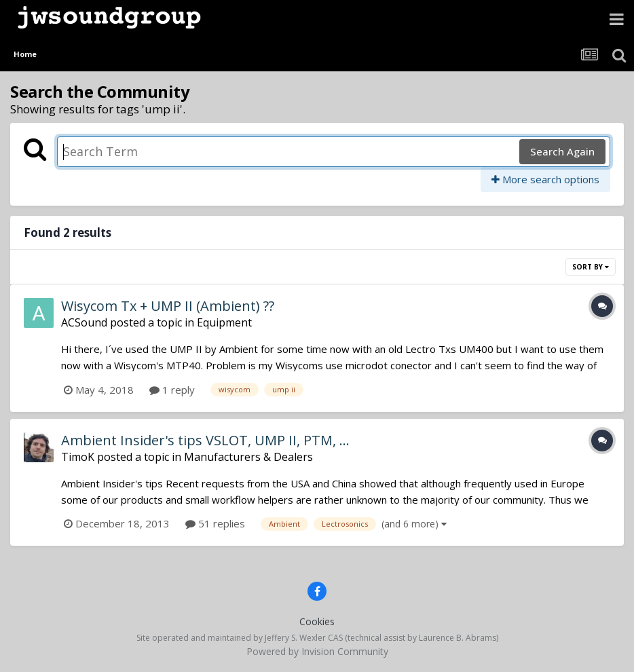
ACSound (84, 322)
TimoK (78, 457)
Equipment (224, 322)
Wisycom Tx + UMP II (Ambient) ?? (168, 306)
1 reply (172, 390)
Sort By (591, 267)
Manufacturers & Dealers (248, 457)
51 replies (215, 523)
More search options (545, 179)
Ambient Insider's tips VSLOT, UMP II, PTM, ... (205, 440)
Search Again (562, 151)
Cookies (317, 621)
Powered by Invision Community (317, 651)
